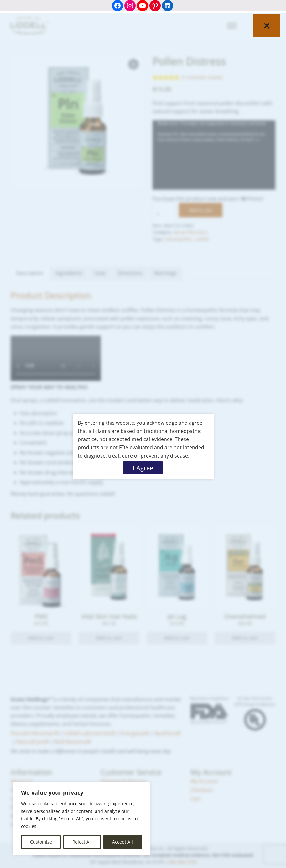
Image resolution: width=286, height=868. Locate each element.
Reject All (82, 842)
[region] (81, 819)
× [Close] (267, 25)
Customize (41, 842)
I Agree (143, 468)
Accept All (122, 842)
